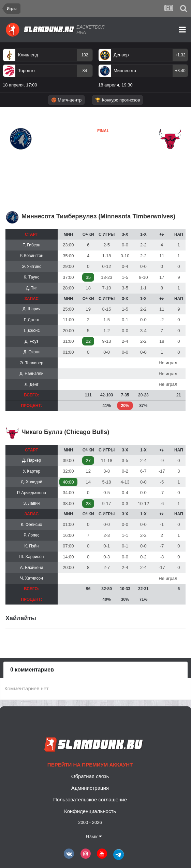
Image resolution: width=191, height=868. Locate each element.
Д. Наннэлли (31, 374)
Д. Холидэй (32, 482)
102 (85, 55)
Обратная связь (90, 776)
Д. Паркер (32, 460)
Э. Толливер (31, 363)
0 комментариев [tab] (32, 670)
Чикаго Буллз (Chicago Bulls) (65, 432)
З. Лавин (31, 503)
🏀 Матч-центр (66, 100)
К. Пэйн (32, 546)
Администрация (90, 788)
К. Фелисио (31, 525)
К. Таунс (32, 277)
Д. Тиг (32, 288)
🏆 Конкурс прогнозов (118, 100)
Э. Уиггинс (32, 267)
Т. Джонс (31, 330)
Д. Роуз (31, 341)
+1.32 (180, 55)
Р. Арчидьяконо (32, 493)
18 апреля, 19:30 (115, 85)
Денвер (121, 55)
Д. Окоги (32, 352)
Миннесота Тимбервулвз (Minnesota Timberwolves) (98, 216)
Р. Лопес (31, 535)
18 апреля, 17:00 (20, 85)
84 (85, 71)
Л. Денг (31, 384)
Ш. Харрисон (31, 557)
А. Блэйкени (32, 568)
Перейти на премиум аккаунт (90, 765)
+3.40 (180, 71)
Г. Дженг (32, 320)
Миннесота (125, 71)
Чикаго (85, 155)
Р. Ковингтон (32, 256)
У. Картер (32, 471)
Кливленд (28, 55)
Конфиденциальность (90, 811)
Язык (94, 836)
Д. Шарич (31, 309)
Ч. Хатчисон (32, 578)
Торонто (26, 71)
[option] (48, 69)
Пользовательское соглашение (90, 799)
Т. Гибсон (32, 245)
